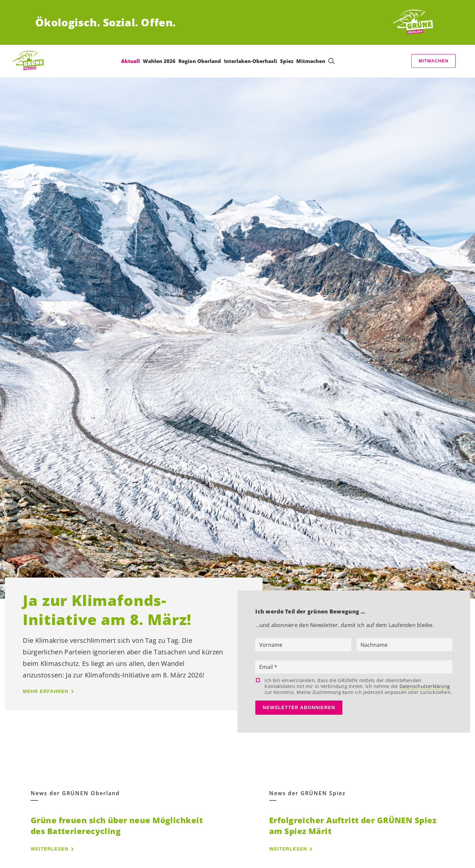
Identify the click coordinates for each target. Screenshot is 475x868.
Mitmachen (434, 61)
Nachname (374, 645)
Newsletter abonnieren (299, 707)
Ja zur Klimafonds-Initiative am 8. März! (107, 610)
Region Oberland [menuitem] (200, 61)
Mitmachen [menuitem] (311, 61)
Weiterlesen (50, 849)
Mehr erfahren (46, 691)
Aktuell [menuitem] (130, 61)
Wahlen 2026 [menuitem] (159, 61)
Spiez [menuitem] (287, 61)
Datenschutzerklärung (425, 686)
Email (267, 667)
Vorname (271, 645)
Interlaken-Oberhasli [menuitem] (251, 61)
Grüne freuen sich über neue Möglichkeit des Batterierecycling (117, 826)
